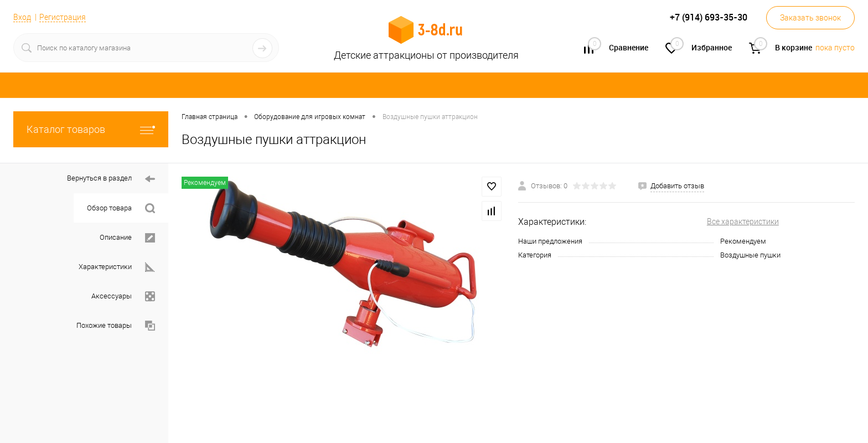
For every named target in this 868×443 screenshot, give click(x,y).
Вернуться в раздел (111, 179)
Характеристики (117, 267)
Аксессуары (123, 297)
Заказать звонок (810, 18)
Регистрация (63, 17)
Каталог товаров (91, 129)
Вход (22, 17)
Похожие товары (116, 326)
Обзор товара (121, 208)
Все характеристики (743, 221)
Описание (127, 238)
